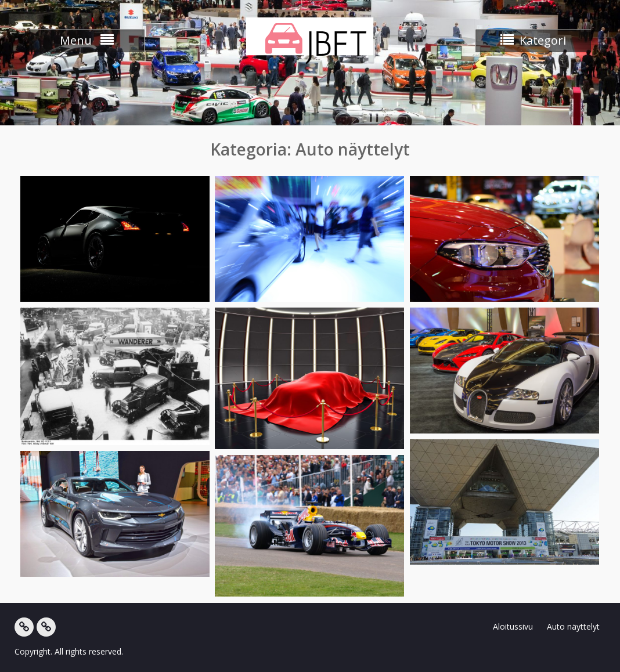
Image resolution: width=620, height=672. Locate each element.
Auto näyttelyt (573, 626)
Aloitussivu (513, 626)
